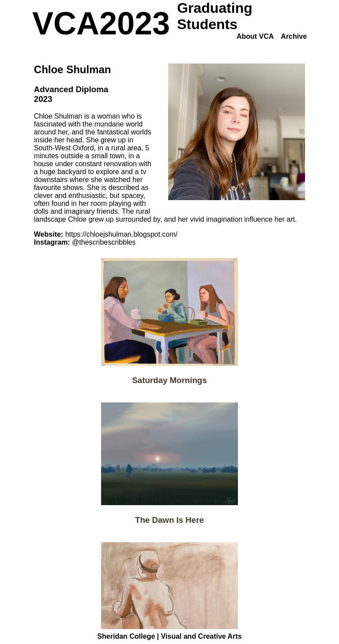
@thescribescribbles (104, 242)
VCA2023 (101, 23)
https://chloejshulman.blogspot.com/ (121, 234)
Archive (294, 36)
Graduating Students (215, 16)
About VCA (255, 36)
